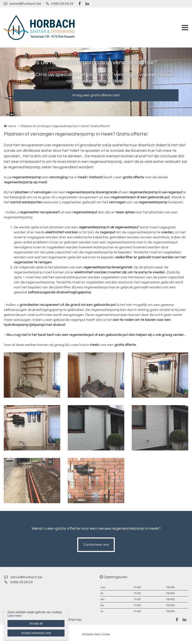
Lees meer (15, 616)
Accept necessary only (36, 633)
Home (12, 126)
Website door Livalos (96, 634)
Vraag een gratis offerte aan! (96, 95)
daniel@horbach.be (22, 4)
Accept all (36, 623)
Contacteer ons (96, 545)
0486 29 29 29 (60, 4)
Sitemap (75, 620)
